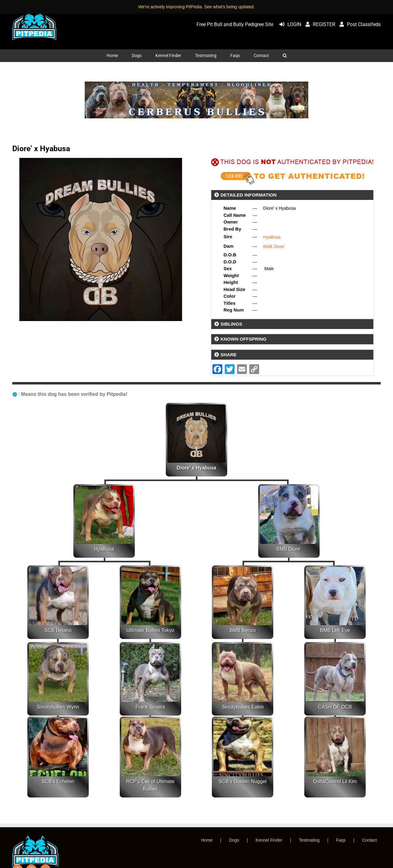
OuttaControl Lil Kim (335, 781)
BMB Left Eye (335, 630)
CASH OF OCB (335, 707)
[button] (285, 55)
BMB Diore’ (274, 247)
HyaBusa (272, 237)
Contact (369, 840)
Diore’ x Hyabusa (197, 468)
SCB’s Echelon (58, 781)
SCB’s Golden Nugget (243, 781)
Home (207, 840)
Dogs (234, 840)
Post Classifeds (359, 24)
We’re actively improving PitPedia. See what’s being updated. (196, 7)
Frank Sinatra (150, 707)
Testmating (309, 840)
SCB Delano (58, 630)
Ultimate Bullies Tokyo (150, 630)
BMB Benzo (243, 630)
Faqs (341, 840)
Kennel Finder (269, 840)
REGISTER (319, 24)
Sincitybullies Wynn (58, 707)
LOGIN (289, 24)
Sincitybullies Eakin (243, 707)
